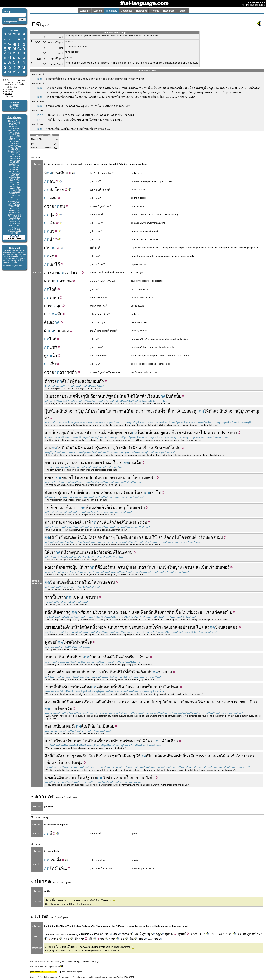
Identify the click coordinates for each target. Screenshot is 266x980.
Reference (142, 11)
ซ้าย (78, 463)
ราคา (54, 297)
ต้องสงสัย (83, 381)
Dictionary (112, 11)
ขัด (178, 448)
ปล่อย (225, 627)
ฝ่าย (90, 433)
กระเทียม (60, 173)
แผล (48, 314)
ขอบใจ (103, 672)
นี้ (169, 411)
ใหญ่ (173, 567)
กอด (67, 939)
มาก (67, 756)
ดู (114, 448)
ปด (141, 939)
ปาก (58, 331)
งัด (106, 934)
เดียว (174, 741)
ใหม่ (88, 582)
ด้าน (71, 463)
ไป (59, 448)
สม (208, 433)
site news (8, 94)
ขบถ (202, 934)
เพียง (191, 612)
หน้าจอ (59, 741)
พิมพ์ (111, 552)
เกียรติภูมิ (59, 433)
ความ (49, 206)
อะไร (123, 657)
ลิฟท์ (63, 687)
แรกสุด (56, 493)
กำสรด (99, 934)
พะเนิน (85, 702)
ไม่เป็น (102, 726)
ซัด (166, 627)
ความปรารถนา (224, 433)
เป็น (103, 396)
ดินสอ (49, 322)
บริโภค (53, 411)
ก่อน (49, 726)
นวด (55, 273)
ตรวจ (54, 939)
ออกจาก (138, 778)
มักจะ (79, 687)
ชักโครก (57, 190)
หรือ (82, 612)
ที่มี (112, 433)
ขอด (112, 939)
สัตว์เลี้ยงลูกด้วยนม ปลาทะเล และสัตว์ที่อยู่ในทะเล (78, 900)
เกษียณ (59, 726)
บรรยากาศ (207, 756)
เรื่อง (147, 448)
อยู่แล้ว (164, 433)
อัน (47, 493)
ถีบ (123, 778)
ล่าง (91, 463)
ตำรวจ (51, 381)
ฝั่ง (61, 778)
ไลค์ (53, 289)
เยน (186, 411)
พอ (47, 477)
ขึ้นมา (128, 537)
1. (32, 36)
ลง (216, 411)
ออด (53, 198)
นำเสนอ (73, 741)
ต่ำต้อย (189, 433)
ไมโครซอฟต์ (94, 537)
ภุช (144, 934)
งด (115, 934)
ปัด (132, 939)
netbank (241, 702)
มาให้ (132, 477)
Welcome (85, 11)
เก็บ (47, 248)
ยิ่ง (181, 433)
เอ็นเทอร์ (139, 567)
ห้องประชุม (73, 762)
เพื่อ (142, 612)
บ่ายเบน (189, 627)
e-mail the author (11, 87)
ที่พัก (129, 672)
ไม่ (130, 396)
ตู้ (45, 356)
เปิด (149, 756)
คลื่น (68, 448)
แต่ (47, 433)
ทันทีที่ (72, 657)
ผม (47, 657)
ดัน (52, 181)
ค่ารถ (192, 702)
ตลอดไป (225, 612)
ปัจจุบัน (84, 396)
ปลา (40, 881)
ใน (92, 741)
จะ (191, 411)
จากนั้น (51, 597)
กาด (81, 939)
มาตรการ (139, 411)
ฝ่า (72, 273)
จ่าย (110, 702)
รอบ (124, 612)
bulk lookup (9, 96)
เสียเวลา (172, 702)
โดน (81, 778)
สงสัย (59, 672)
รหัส (260, 934)
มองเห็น (52, 778)
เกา (88, 612)
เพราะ (113, 411)
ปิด (167, 687)
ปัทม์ (213, 934)
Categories (127, 11)
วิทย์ (183, 934)
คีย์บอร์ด (105, 567)
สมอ (179, 627)
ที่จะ (160, 627)
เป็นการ (115, 627)
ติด (174, 396)
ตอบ (75, 672)
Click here (21, 260)
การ (48, 273)
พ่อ (166, 448)
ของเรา (134, 741)
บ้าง (119, 448)
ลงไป (200, 433)
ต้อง (88, 687)
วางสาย (165, 672)
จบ (53, 642)
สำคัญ (58, 756)
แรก (208, 612)
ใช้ (201, 702)
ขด (101, 939)
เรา (121, 463)
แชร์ (53, 347)
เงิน (52, 223)
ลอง (48, 448)
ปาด (155, 939)
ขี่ (51, 833)
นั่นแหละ (83, 552)
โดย (150, 741)
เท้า (77, 273)
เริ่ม (112, 507)
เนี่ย (72, 507)
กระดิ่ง (55, 860)
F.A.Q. (6, 80)
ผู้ (73, 381)
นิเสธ (221, 934)
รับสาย (95, 657)
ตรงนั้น (135, 463)
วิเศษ (229, 934)
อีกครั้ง (139, 672)
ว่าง (70, 552)
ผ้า (46, 331)
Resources (169, 11)
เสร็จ (68, 567)
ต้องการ (63, 522)
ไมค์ (156, 756)
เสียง (193, 756)
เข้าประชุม (108, 756)
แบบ (157, 396)
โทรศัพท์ (70, 642)
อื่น (75, 448)
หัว (52, 231)
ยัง (74, 726)
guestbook (8, 89)
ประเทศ (68, 396)
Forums (155, 11)
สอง (105, 687)
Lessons (98, 11)
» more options (10, 22)
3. (32, 46)
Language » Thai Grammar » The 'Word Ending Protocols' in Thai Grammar (82, 950)
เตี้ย (150, 433)
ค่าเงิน (177, 411)
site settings (9, 92)
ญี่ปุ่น (82, 411)
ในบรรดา (53, 396)
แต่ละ (50, 702)
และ (197, 567)
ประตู (174, 687)
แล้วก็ (104, 507)
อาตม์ (194, 934)
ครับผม (106, 463)
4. (32, 52)
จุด (52, 256)
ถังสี (103, 522)
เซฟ (76, 597)
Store (183, 11)
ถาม (54, 657)
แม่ (38, 916)
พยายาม (125, 433)
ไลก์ (53, 339)
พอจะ (103, 627)
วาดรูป (121, 507)
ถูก (196, 411)
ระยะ (200, 612)
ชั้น (150, 687)
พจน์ (138, 934)
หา (81, 642)
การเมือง (101, 433)
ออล (67, 477)
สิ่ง (47, 756)
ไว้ (58, 264)
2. (32, 41)
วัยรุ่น (96, 448)
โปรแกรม (80, 477)
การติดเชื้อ (171, 612)
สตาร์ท (51, 463)
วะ (146, 657)
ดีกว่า (127, 448)
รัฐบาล (91, 778)
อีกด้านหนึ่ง (117, 477)
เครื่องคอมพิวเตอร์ (111, 741)
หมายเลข (139, 687)
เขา (48, 627)
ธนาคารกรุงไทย (218, 702)
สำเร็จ (147, 396)
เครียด (156, 448)
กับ (136, 627)
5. (32, 57)
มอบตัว (98, 381)
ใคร (138, 396)
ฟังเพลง (84, 448)
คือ (121, 687)
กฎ (158, 934)
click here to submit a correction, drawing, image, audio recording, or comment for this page (65, 962)
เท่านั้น (182, 756)
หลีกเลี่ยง (53, 612)
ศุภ (167, 934)
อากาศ (66, 281)
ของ (83, 433)
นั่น (116, 687)
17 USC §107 (129, 977)
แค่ (52, 672)
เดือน (60, 702)
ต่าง (109, 537)
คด (122, 939)
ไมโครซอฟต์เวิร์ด (190, 537)
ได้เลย (129, 522)
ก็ (173, 433)
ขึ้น (69, 582)
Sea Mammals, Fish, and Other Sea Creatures (68, 904)
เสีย (184, 702)
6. (32, 63)
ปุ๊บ (168, 396)
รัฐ (109, 396)
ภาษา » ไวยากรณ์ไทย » (88, 947)
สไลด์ (85, 741)
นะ (97, 463)
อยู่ (64, 463)
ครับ (152, 477)
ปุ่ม (52, 214)
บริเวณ (99, 612)
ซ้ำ (110, 778)
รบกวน (248, 756)
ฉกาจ (126, 934)
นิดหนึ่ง (91, 627)
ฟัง (135, 448)
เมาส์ (64, 507)
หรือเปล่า (135, 657)
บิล (69, 702)
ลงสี (78, 522)
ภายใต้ (125, 411)
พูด (47, 642)
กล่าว (92, 672)
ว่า (165, 411)
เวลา (49, 687)
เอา (52, 264)
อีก (82, 627)
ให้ (70, 381)
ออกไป (137, 702)
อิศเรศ (242, 934)
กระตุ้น (154, 411)
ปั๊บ (179, 396)
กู (48, 672)
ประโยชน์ (99, 411)
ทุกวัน (67, 708)
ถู (69, 612)
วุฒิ (171, 934)
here (21, 266)
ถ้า (47, 522)
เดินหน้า (72, 627)
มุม (85, 463)
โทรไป (55, 868)
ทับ (60, 314)
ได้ (88, 411)
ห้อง (107, 657)
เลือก (167, 537)
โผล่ (119, 537)
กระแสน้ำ (147, 627)
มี (134, 396)
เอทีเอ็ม (90, 726)
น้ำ (52, 239)
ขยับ (55, 627)
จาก (74, 411)
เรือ (62, 627)
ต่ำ (74, 372)
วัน (123, 702)
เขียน (83, 493)
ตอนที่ (165, 756)
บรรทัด (78, 582)
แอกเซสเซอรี (104, 493)
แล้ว (206, 627)
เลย (111, 726)
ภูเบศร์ (251, 934)
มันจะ (99, 477)
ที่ (45, 173)
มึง (113, 657)
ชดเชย (128, 627)
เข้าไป (156, 493)
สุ (179, 934)
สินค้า (65, 411)
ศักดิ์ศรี (73, 433)
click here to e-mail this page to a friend (46, 967)
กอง (75, 702)
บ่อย (154, 702)
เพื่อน (88, 642)
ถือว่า (95, 396)
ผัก (77, 939)
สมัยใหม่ (119, 396)
